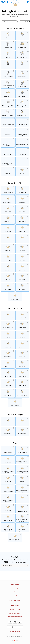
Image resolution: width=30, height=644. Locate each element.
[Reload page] (15, 4)
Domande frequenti (15, 588)
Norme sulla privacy (15, 613)
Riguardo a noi (15, 584)
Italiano (16, 627)
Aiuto (15, 592)
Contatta (15, 596)
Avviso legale (15, 605)
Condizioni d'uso (15, 609)
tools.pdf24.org (15, 631)
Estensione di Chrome (15, 601)
